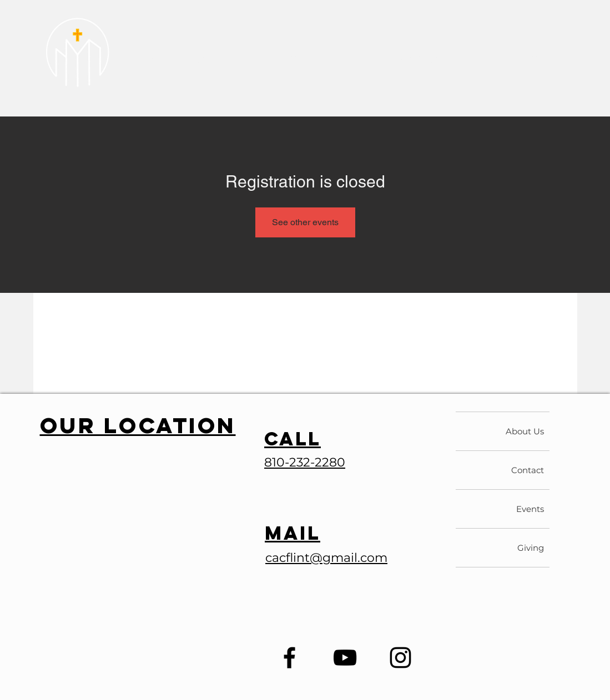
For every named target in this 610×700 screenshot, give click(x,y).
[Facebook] (289, 658)
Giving (531, 548)
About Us (525, 431)
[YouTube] (345, 658)
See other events (305, 222)
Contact (528, 470)
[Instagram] (400, 658)
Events (530, 509)
